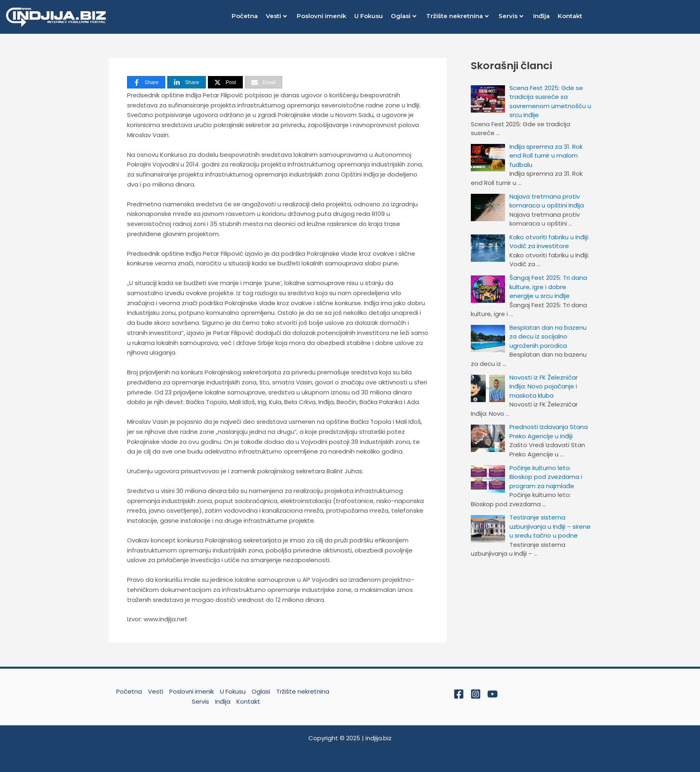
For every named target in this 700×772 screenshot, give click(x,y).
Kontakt (570, 16)
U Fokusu (368, 16)
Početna (245, 16)
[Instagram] (476, 694)
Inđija (541, 16)
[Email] (264, 82)
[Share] (146, 82)
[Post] (225, 82)
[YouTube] (493, 694)
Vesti (276, 16)
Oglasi (403, 16)
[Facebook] (459, 694)
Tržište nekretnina (457, 16)
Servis (511, 16)
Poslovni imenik (321, 16)
